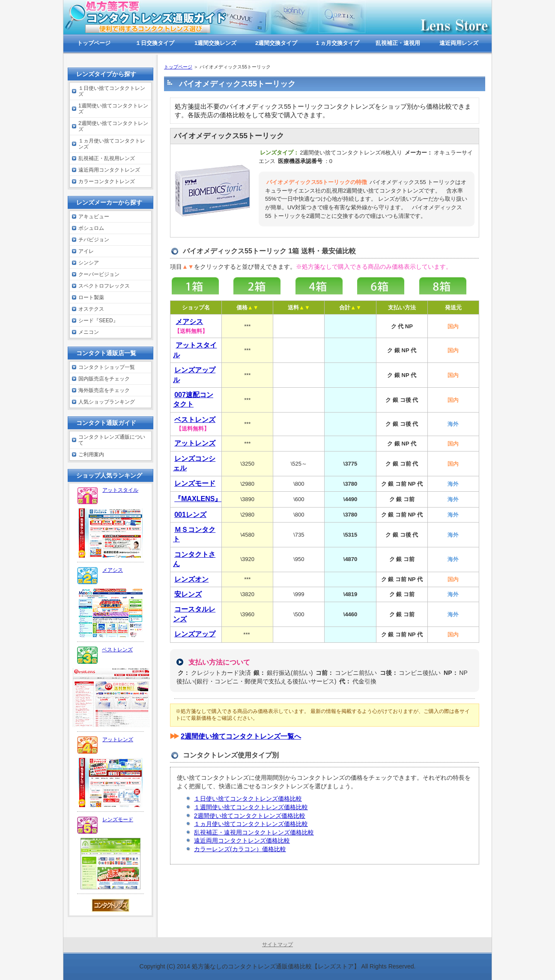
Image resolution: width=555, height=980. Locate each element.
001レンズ (191, 515)
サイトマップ (277, 944)
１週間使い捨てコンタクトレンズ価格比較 (251, 807)
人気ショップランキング (107, 402)
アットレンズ (118, 739)
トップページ (178, 67)
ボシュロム (91, 228)
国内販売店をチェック (104, 379)
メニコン (89, 332)
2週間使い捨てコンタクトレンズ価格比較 (250, 816)
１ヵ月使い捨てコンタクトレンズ (112, 144)
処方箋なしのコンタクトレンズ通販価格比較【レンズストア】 (276, 966)
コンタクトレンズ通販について (112, 440)
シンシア (89, 263)
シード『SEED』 (98, 321)
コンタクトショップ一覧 (107, 367)
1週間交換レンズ (215, 43)
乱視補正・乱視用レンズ (107, 158)
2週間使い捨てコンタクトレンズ (113, 126)
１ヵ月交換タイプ (337, 43)
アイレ (86, 251)
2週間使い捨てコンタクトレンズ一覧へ (241, 736)
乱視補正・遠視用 (398, 43)
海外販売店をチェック (104, 390)
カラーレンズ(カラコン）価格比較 (240, 849)
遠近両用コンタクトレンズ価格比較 (242, 840)
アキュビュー (94, 217)
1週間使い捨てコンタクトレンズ (113, 109)
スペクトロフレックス (104, 286)
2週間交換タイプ (276, 43)
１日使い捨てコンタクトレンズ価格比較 (248, 799)
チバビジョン (94, 240)
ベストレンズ (117, 650)
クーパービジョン (99, 274)
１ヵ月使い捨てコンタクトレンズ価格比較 (251, 824)
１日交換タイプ (155, 43)
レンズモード (195, 483)
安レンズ (188, 594)
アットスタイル (120, 490)
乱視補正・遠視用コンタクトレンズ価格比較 (254, 832)
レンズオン (191, 579)
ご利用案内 (91, 454)
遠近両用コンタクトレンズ (109, 170)
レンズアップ (195, 634)
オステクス (91, 309)
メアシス (113, 570)
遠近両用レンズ (459, 43)
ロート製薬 (91, 297)
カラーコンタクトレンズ (107, 181)
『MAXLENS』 (198, 499)
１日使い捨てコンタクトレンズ (112, 91)
